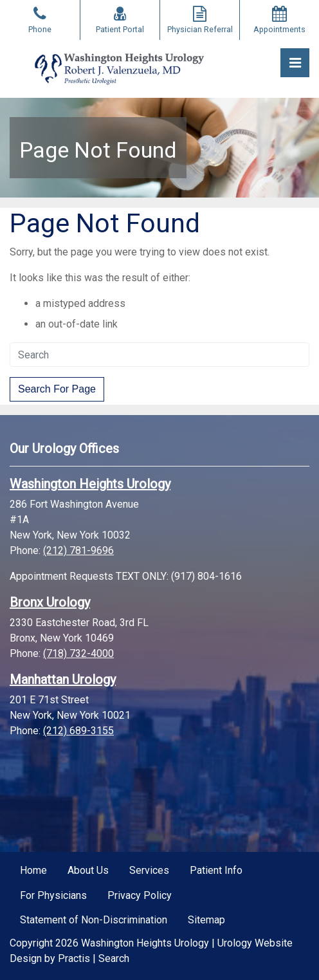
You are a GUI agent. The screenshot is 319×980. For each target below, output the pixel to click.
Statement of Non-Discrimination (94, 920)
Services (149, 870)
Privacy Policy (140, 895)
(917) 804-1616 (206, 576)
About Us (88, 870)
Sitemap (206, 920)
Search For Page (57, 389)
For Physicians (53, 895)
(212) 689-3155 (78, 731)
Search (114, 958)
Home (33, 870)
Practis (74, 958)
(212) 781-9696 (78, 550)
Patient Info (216, 870)
